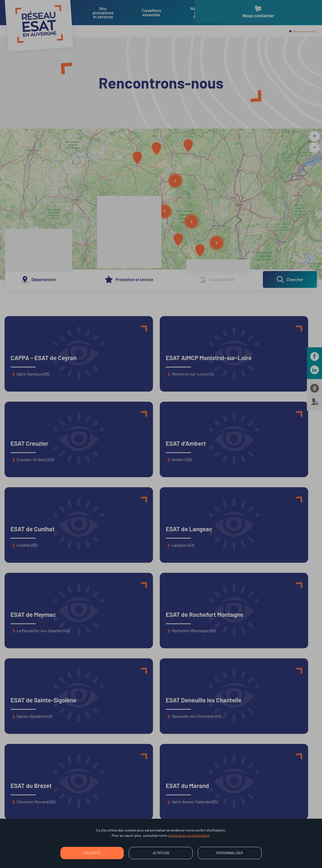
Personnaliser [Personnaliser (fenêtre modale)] (230, 853)
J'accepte (92, 853)
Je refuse (161, 853)
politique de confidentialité (188, 835)
